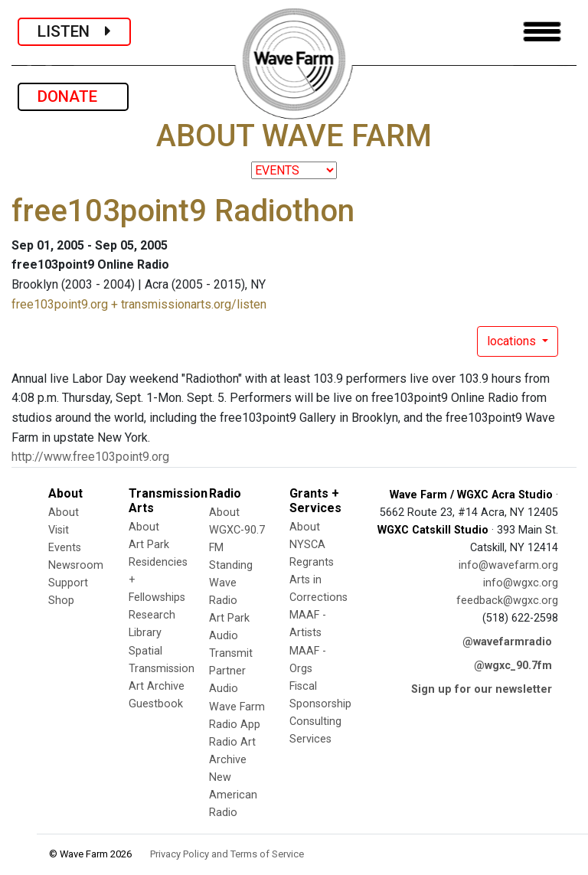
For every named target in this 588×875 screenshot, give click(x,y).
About (64, 513)
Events (65, 548)
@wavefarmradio (507, 642)
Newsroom (76, 565)
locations (513, 341)
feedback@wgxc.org (507, 601)
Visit (59, 530)
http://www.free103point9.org (90, 457)
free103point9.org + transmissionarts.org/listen (139, 304)
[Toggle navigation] (542, 32)
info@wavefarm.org (508, 565)
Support (68, 583)
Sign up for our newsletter (482, 689)
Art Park (149, 545)
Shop (61, 601)
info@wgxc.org (521, 583)
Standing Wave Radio (231, 583)
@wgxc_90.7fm (513, 666)
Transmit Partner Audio (231, 671)
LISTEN (74, 31)
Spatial (145, 651)
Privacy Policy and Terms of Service (227, 854)
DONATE (73, 96)
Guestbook (156, 704)
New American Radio (233, 795)
